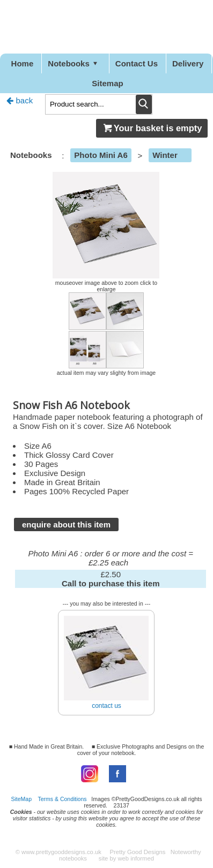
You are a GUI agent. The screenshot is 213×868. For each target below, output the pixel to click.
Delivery (188, 63)
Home (23, 63)
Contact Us (137, 63)
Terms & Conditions (63, 799)
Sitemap (107, 83)
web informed (136, 858)
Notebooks (74, 63)
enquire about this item (66, 524)
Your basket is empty (152, 128)
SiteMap (22, 799)
